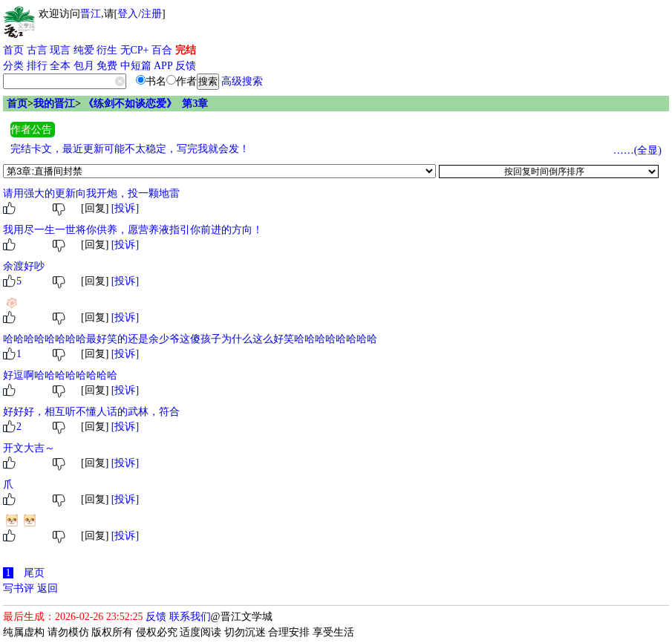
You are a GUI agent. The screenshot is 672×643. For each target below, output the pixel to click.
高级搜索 (242, 81)
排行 (37, 66)
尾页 (34, 573)
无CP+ (135, 50)
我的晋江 (54, 104)
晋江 (91, 14)
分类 (13, 66)
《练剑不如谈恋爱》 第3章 (146, 104)
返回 (48, 588)
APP (163, 66)
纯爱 (84, 50)
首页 (13, 50)
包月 (84, 66)
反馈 (186, 66)
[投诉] (125, 208)
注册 (151, 14)
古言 (37, 50)
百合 (162, 50)
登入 (128, 14)
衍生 (107, 50)
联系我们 (190, 617)
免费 (107, 66)
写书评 (19, 588)
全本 (60, 66)
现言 (60, 50)
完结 (186, 50)
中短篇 (136, 66)
